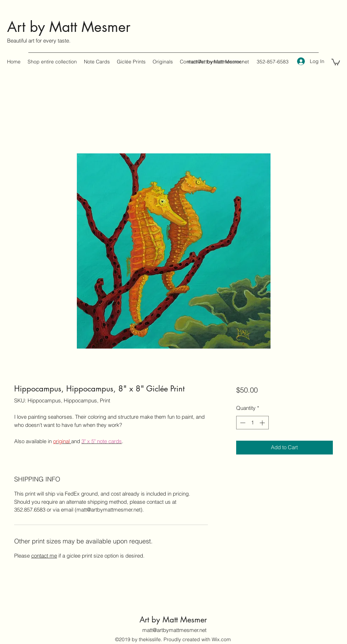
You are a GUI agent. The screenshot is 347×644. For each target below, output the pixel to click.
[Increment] (263, 423)
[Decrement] (242, 423)
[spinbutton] (252, 423)
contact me (44, 556)
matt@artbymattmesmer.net (218, 62)
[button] (336, 62)
